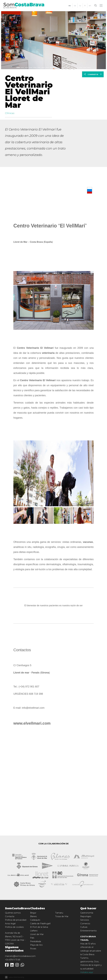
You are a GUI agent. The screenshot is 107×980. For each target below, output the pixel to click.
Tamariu (59, 913)
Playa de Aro (36, 945)
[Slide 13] (72, 68)
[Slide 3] (31, 68)
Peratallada (36, 941)
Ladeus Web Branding (16, 977)
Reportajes (86, 916)
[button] (102, 6)
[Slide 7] (47, 68)
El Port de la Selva (39, 927)
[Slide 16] (85, 68)
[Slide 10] (60, 68)
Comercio (85, 924)
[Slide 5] (39, 68)
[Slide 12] (68, 68)
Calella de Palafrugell (40, 924)
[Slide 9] (56, 68)
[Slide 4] (35, 68)
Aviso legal (10, 924)
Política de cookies (14, 927)
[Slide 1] (22, 68)
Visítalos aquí (87, 972)
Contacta (10, 916)
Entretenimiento (88, 931)
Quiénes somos (13, 913)
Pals (32, 938)
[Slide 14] (76, 68)
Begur (33, 913)
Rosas (33, 949)
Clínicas (10, 113)
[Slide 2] (26, 68)
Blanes (33, 916)
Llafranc (34, 931)
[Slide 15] (81, 68)
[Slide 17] (89, 68)
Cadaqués (35, 920)
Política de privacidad (16, 920)
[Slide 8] (51, 68)
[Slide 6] (43, 68)
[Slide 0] (18, 68)
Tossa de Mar (62, 916)
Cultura (84, 927)
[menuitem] (70, 6)
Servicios (85, 920)
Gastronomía (87, 913)
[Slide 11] (64, 68)
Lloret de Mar (37, 934)
